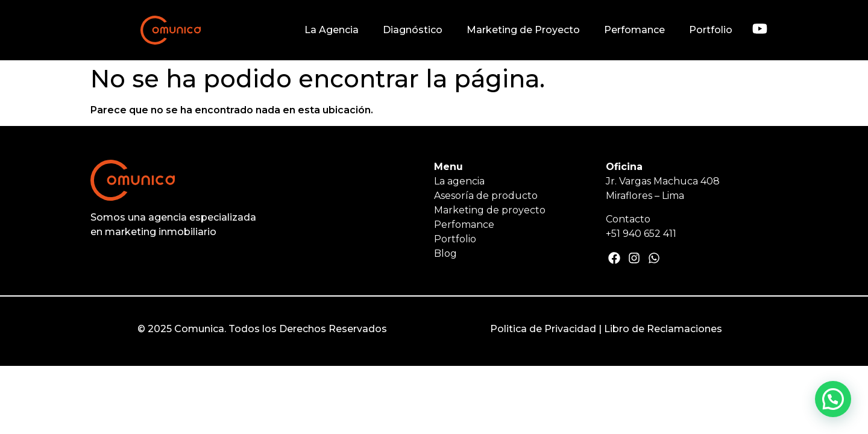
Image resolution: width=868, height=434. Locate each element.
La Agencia (332, 30)
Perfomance (634, 30)
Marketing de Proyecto (523, 30)
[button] (833, 399)
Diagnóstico (413, 30)
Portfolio (711, 30)
